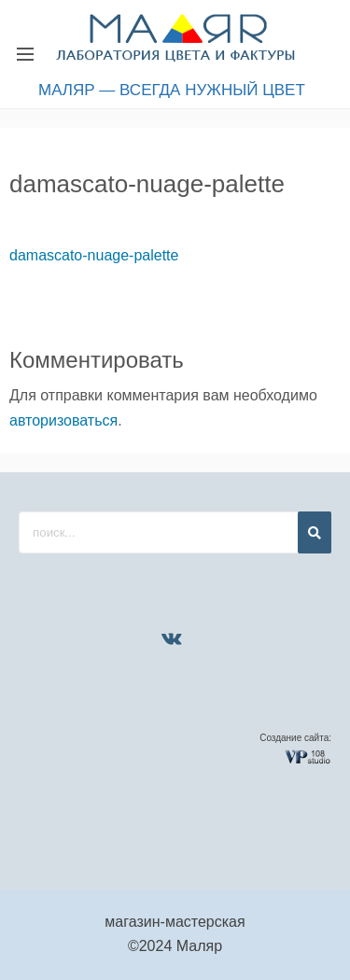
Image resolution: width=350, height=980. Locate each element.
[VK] (172, 638)
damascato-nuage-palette (94, 255)
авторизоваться (63, 420)
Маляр (199, 946)
